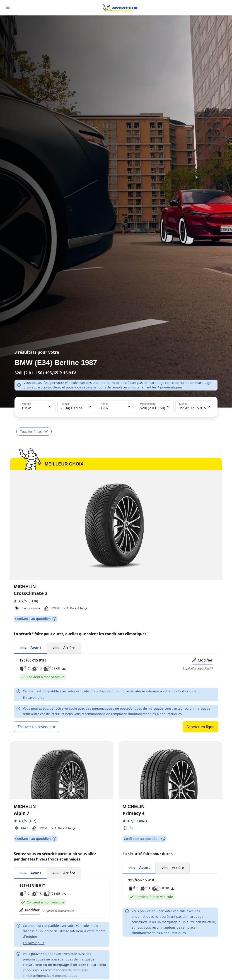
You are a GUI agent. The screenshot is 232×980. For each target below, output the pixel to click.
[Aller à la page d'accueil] (120, 8)
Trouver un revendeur (37, 727)
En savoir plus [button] (34, 698)
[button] (50, 407)
